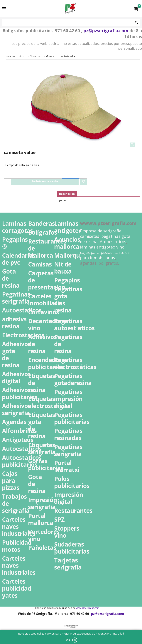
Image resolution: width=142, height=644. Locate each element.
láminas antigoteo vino (102, 247)
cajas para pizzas (96, 252)
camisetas (90, 236)
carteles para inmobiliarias (105, 255)
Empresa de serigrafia (101, 231)
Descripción (67, 194)
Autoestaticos (113, 242)
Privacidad (118, 634)
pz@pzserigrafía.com (106, 31)
